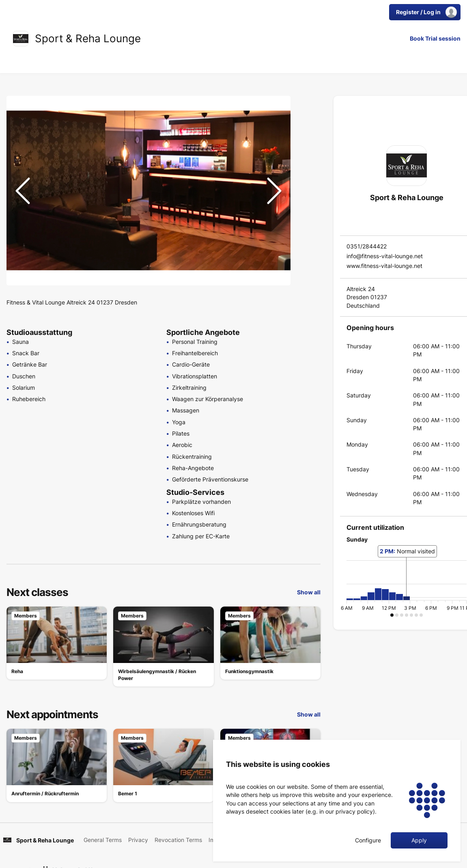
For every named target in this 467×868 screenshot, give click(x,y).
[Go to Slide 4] (307, 162)
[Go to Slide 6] (307, 201)
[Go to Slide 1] (307, 104)
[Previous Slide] (23, 191)
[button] (148, 191)
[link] (21, 39)
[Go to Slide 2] (307, 123)
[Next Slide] (274, 191)
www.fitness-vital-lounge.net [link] (384, 266)
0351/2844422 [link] (367, 246)
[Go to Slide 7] (307, 221)
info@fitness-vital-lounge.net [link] (385, 256)
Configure (368, 840)
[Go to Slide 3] (307, 143)
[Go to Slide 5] (307, 182)
